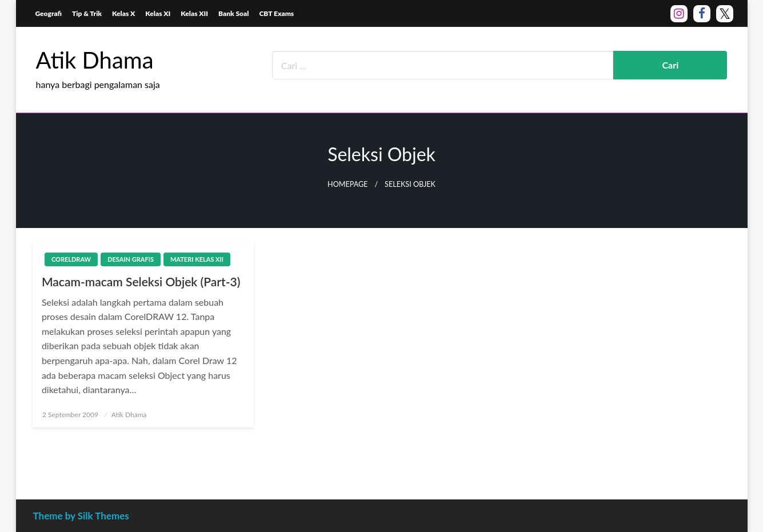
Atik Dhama (95, 60)
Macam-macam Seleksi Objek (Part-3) (141, 281)
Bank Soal (233, 13)
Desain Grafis (131, 259)
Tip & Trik (87, 13)
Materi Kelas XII (197, 259)
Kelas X (123, 13)
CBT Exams (276, 13)
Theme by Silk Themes (81, 516)
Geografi (49, 13)
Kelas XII (194, 13)
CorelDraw (71, 259)
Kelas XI (158, 13)
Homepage (347, 184)
